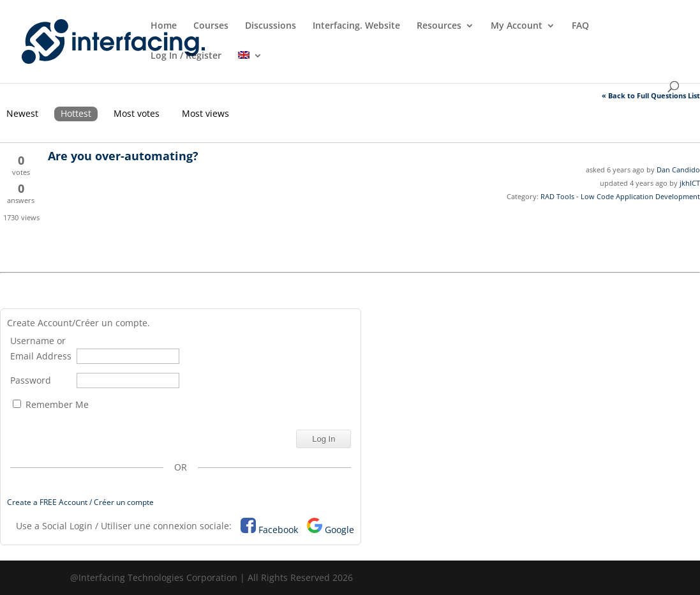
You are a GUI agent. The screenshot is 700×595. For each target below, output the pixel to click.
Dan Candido (678, 169)
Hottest (76, 113)
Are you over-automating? (123, 156)
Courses (211, 26)
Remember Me (51, 404)
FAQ (580, 26)
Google (339, 530)
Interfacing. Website (356, 26)
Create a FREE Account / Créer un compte (80, 502)
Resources (439, 26)
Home (164, 26)
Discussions (271, 26)
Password (31, 380)
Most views (205, 113)
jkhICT (690, 183)
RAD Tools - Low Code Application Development (620, 196)
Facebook (278, 530)
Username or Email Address (41, 348)
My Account (517, 26)
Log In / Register (186, 56)
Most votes (137, 113)
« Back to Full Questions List (651, 95)
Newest (22, 113)
